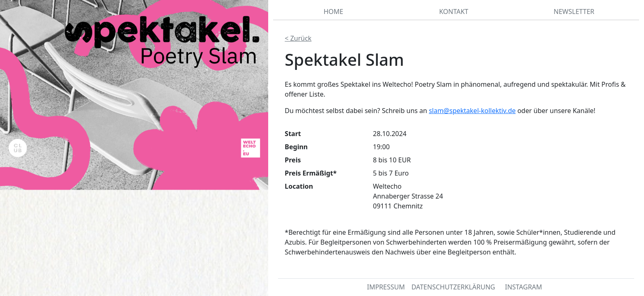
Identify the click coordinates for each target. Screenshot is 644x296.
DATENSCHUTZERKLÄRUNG (453, 287)
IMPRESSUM (386, 287)
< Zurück (298, 38)
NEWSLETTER (574, 12)
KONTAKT (454, 12)
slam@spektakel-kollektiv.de (472, 111)
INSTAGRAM (523, 287)
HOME (333, 12)
